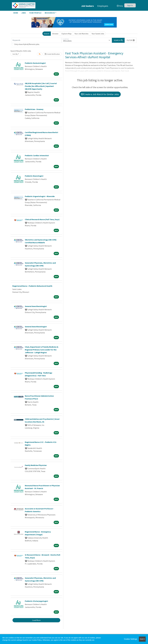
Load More (36, 620)
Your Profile (35, 13)
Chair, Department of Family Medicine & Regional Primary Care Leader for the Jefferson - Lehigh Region (42, 350)
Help (120, 6)
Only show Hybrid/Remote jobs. (27, 44)
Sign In (130, 5)
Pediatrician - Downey (34, 109)
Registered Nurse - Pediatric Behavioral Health (32, 286)
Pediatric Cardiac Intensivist (37, 155)
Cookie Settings (131, 639)
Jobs (24, 13)
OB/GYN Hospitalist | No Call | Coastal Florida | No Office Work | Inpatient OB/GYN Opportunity (41, 86)
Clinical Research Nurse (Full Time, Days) (42, 219)
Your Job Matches (81, 34)
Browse (55, 34)
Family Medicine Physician (36, 465)
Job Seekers (88, 6)
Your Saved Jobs (98, 34)
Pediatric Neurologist (34, 176)
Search (47, 34)
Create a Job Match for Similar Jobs (100, 94)
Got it (142, 639)
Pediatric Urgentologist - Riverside (40, 196)
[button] (131, 40)
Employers (103, 6)
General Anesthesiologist (36, 306)
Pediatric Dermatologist (35, 63)
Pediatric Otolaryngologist (36, 601)
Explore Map (67, 34)
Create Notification (52, 54)
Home (16, 13)
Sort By (15, 54)
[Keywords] (37, 40)
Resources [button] (50, 13)
